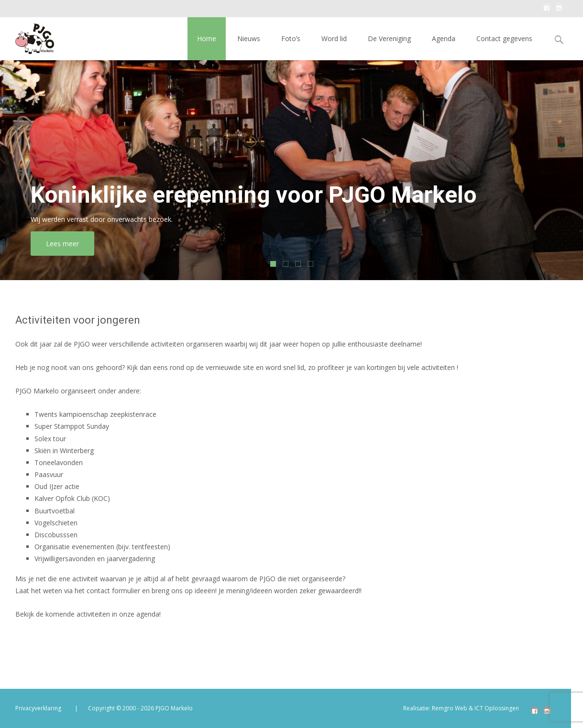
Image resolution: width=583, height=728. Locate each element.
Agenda (444, 38)
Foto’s (291, 38)
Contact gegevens (504, 38)
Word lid (334, 38)
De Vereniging (389, 38)
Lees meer (73, 244)
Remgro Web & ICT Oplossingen (475, 708)
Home (207, 38)
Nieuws (249, 38)
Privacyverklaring (38, 708)
